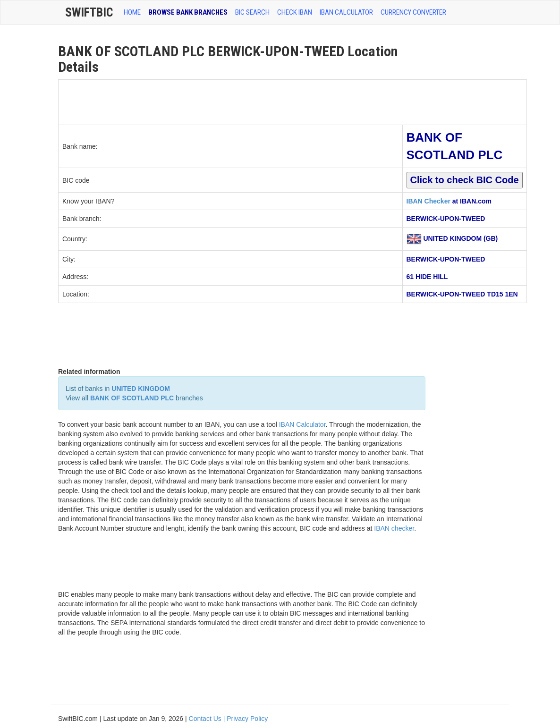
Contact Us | (208, 719)
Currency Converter (413, 12)
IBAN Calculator (346, 12)
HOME (132, 12)
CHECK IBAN (295, 12)
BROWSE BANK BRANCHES (188, 12)
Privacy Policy (247, 719)
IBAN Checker (428, 201)
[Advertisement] (230, 101)
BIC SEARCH (252, 12)
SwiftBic (89, 12)
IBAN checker (394, 528)
